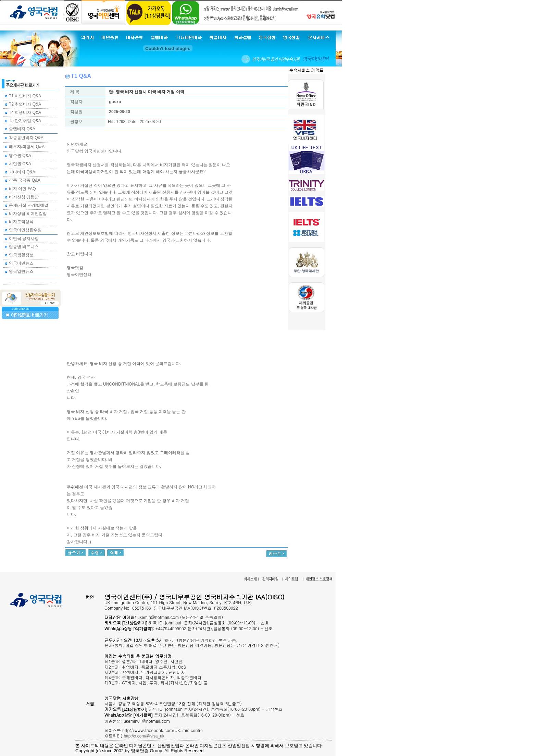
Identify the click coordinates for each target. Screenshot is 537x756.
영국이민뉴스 (21, 263)
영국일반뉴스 (21, 271)
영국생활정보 (21, 255)
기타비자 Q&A (22, 172)
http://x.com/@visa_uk (144, 736)
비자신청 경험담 (24, 197)
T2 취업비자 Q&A (25, 104)
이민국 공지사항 (24, 239)
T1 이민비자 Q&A (25, 96)
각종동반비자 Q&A (26, 138)
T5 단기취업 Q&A (25, 121)
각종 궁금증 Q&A (25, 180)
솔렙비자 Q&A (22, 129)
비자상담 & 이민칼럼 (28, 214)
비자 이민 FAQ (22, 189)
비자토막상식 (21, 222)
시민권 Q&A (20, 164)
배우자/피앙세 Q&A (27, 147)
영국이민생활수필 (25, 230)
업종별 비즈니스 (24, 247)
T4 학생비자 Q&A (25, 112)
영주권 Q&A (20, 156)
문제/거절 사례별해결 (29, 205)
